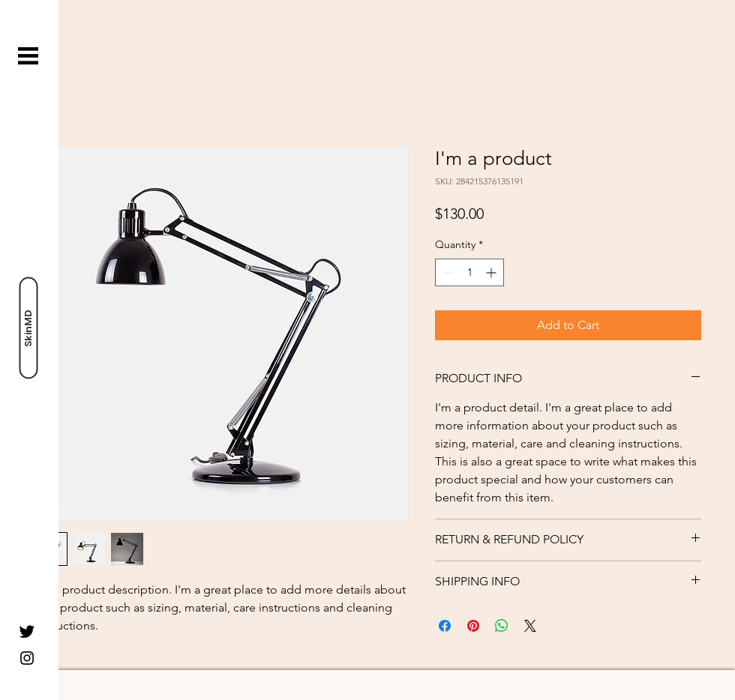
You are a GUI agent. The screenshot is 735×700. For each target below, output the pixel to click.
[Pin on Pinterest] (473, 626)
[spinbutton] (469, 272)
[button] (28, 56)
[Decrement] (447, 272)
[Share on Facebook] (445, 626)
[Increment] (492, 272)
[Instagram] (27, 658)
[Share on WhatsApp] (502, 626)
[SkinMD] (28, 328)
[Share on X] (530, 626)
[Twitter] (27, 631)
